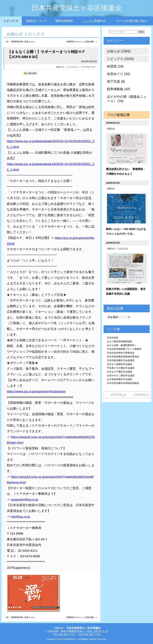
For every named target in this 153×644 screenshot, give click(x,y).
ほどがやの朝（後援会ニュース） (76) (127, 99)
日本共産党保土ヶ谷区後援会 (77, 8)
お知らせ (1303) (119, 51)
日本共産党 (113, 338)
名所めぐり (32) (118, 74)
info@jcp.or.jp (20, 517)
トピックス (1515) (120, 59)
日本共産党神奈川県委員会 (121, 353)
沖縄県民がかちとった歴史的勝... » (81, 42)
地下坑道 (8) (116, 81)
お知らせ (60, 67)
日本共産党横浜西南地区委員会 (123, 357)
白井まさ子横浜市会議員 (120, 372)
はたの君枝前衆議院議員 (120, 341)
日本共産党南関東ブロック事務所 (124, 349)
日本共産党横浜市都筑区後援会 (123, 383)
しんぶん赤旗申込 (94, 21)
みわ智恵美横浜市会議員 (120, 379)
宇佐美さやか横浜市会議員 (121, 368)
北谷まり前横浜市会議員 (120, 364)
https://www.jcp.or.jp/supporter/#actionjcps (36, 391)
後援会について (37, 21)
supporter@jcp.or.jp (24, 499)
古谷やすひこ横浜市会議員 (121, 375)
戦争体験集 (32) (118, 89)
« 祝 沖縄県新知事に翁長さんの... (20, 42)
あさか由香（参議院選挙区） (122, 345)
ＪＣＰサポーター (89, 67)
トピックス (11, 21)
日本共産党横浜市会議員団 (121, 360)
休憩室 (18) (115, 66)
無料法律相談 (64, 21)
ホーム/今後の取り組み (132, 21)
